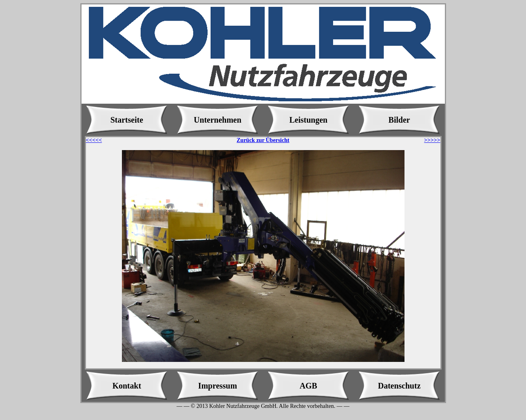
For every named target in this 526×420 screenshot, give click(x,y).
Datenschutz (399, 386)
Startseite (127, 120)
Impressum (218, 386)
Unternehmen (218, 120)
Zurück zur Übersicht (263, 140)
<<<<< (94, 140)
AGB (308, 386)
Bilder (399, 120)
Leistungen (308, 120)
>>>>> (432, 140)
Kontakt (127, 386)
